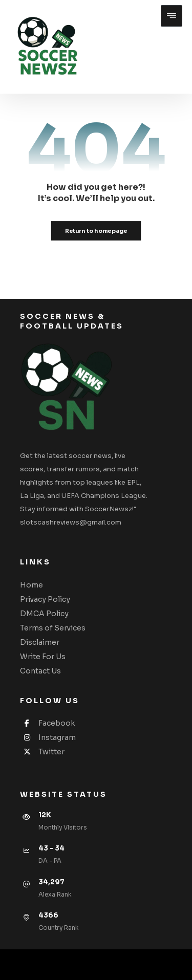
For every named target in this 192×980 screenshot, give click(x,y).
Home (31, 585)
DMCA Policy (44, 614)
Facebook (47, 723)
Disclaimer (40, 642)
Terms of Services (53, 628)
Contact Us (40, 671)
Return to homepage (96, 231)
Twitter (42, 752)
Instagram (48, 737)
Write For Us (43, 657)
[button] (172, 16)
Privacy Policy (45, 599)
